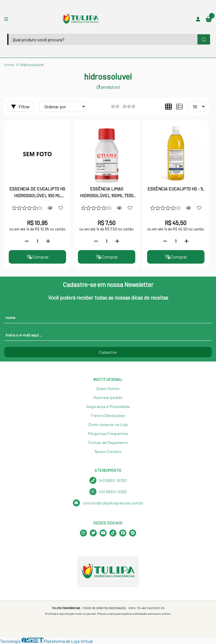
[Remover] (27, 241)
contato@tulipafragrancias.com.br (108, 503)
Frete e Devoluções (108, 415)
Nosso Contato (108, 451)
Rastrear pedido (108, 397)
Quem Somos (108, 388)
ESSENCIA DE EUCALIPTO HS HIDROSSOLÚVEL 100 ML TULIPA (37, 193)
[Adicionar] (48, 241)
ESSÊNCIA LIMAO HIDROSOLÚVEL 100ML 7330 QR (107, 193)
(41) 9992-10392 (108, 480)
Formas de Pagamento (108, 442)
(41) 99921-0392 (108, 492)
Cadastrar (108, 352)
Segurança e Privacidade (108, 406)
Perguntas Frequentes (108, 433)
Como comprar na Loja (108, 424)
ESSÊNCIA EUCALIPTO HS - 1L (176, 189)
